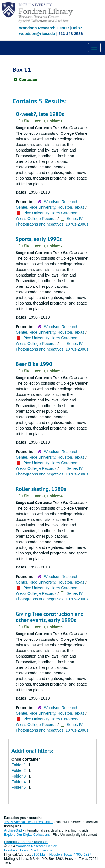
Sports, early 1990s (39, 239)
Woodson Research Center (44, 28)
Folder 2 (19, 770)
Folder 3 (19, 776)
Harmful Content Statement (26, 842)
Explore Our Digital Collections (27, 835)
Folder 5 (19, 787)
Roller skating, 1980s (41, 489)
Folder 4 (19, 782)
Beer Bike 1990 (34, 364)
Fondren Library (16, 850)
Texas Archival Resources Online (29, 822)
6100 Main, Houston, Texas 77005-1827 (61, 855)
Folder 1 (19, 765)
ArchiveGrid (13, 830)
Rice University (41, 850)
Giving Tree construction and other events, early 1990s (50, 617)
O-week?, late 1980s (40, 114)
